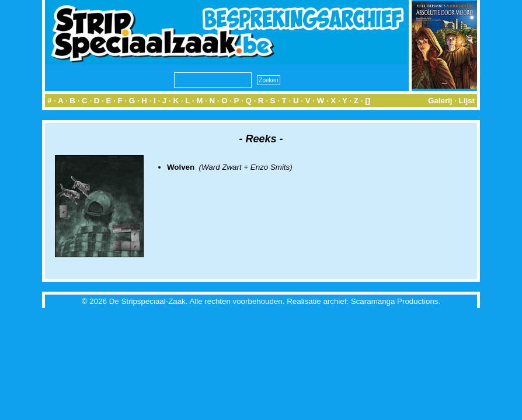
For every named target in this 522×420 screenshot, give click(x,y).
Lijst (467, 101)
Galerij (440, 101)
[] (368, 101)
